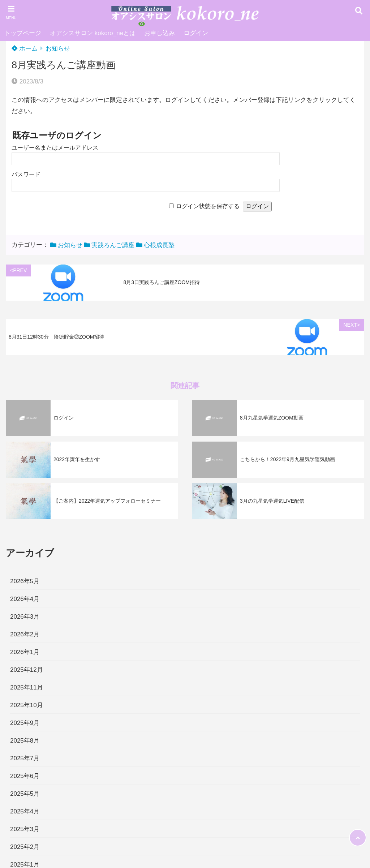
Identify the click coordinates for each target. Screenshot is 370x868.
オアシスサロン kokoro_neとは (93, 33)
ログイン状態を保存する (208, 206)
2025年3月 (25, 829)
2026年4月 (25, 599)
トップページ (23, 33)
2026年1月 (25, 652)
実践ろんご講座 (113, 245)
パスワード (26, 174)
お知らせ (58, 49)
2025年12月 (27, 670)
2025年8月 (25, 741)
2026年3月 (25, 617)
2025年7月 (25, 758)
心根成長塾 (159, 245)
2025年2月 (25, 847)
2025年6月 (25, 776)
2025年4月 (25, 811)
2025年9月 (25, 723)
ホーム (25, 49)
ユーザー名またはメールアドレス (55, 148)
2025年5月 (25, 794)
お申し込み (160, 33)
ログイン (196, 33)
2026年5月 (25, 581)
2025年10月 (27, 705)
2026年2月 (25, 634)
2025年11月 (27, 687)
